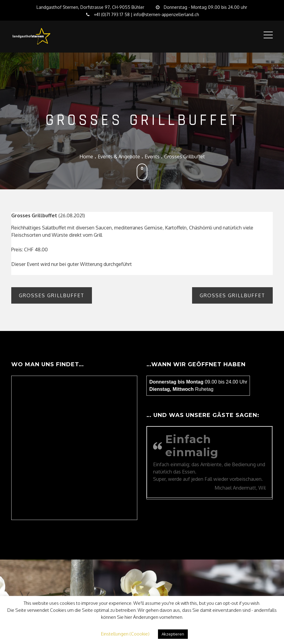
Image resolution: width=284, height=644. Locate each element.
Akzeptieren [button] (173, 634)
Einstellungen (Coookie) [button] (125, 634)
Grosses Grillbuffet (52, 295)
